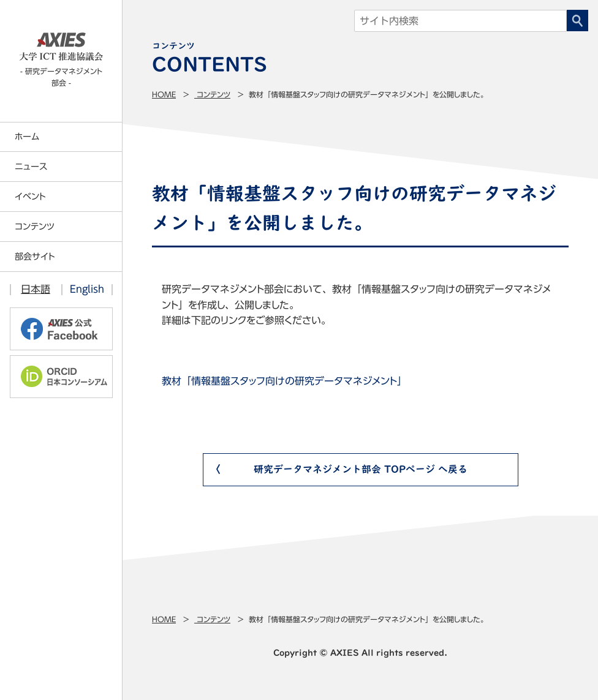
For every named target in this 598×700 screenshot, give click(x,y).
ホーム (27, 137)
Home (164, 94)
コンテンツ (212, 94)
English (87, 289)
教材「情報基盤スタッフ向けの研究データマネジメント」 (284, 381)
